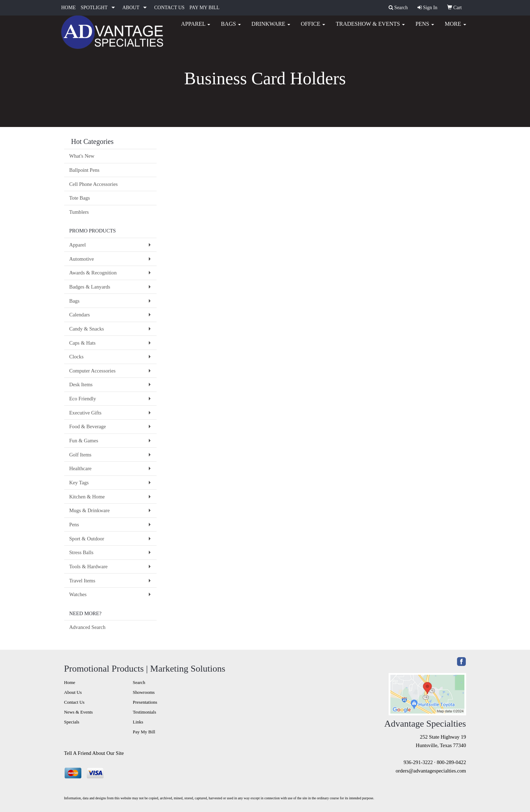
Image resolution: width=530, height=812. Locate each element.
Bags (231, 28)
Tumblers (79, 212)
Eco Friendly (83, 399)
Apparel (196, 28)
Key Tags (79, 483)
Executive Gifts (85, 413)
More (455, 28)
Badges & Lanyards (90, 287)
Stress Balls (81, 552)
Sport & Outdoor (87, 539)
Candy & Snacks (87, 329)
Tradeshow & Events (370, 28)
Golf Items (80, 455)
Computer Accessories (92, 371)
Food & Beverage (87, 426)
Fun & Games (84, 441)
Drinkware (271, 28)
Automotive (81, 259)
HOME (69, 8)
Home (70, 682)
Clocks (76, 357)
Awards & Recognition (93, 273)
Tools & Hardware (88, 566)
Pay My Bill (144, 732)
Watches (78, 594)
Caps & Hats (82, 343)
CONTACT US (169, 8)
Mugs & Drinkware (89, 510)
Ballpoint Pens (84, 170)
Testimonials (145, 712)
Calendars (80, 315)
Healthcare (80, 468)
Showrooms (144, 692)
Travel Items (82, 581)
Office (313, 28)
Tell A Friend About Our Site (94, 753)
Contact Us (74, 702)
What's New (82, 156)
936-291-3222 (418, 762)
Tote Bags (80, 198)
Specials (72, 722)
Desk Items (81, 384)
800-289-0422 (451, 762)
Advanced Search (87, 627)
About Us (73, 692)
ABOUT (131, 8)
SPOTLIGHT (94, 8)
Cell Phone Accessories (93, 184)
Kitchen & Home (87, 497)
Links (138, 722)
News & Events (79, 712)
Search (139, 682)
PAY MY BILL (204, 8)
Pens (425, 28)
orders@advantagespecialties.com (431, 771)
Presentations (145, 702)
